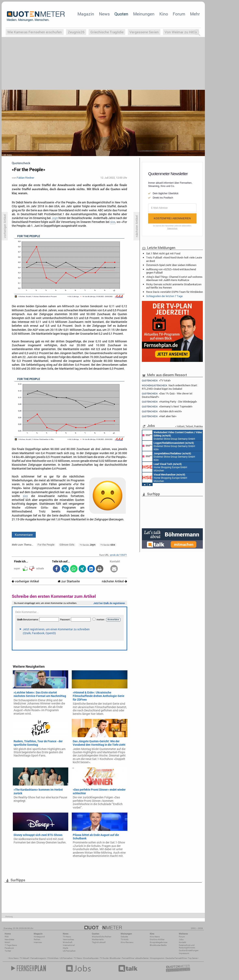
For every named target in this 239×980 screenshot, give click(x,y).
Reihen (37, 939)
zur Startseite (69, 581)
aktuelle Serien (142, 958)
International (69, 945)
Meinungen (144, 14)
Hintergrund (39, 937)
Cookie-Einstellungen (189, 950)
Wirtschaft (67, 942)
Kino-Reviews (127, 942)
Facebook (9, 948)
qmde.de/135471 (118, 555)
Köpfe (65, 948)
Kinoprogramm (157, 958)
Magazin (86, 14)
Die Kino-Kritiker (157, 939)
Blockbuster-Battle (158, 945)
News (104, 14)
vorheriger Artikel (25, 581)
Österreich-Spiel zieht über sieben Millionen (171, 265)
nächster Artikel (114, 581)
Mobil (7, 942)
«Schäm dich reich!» (162, 411)
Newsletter (9, 939)
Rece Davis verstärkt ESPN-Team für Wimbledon (174, 292)
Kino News (14, 958)
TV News (78, 958)
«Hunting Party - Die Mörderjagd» (169, 402)
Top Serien (193, 958)
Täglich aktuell (99, 942)
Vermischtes (68, 939)
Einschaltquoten (91, 958)
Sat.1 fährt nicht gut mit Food (163, 253)
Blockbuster (115, 958)
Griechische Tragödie (107, 32)
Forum (179, 14)
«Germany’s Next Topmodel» (167, 406)
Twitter (8, 951)
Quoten (121, 14)
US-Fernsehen (69, 951)
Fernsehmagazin (38, 958)
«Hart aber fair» (159, 416)
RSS (7, 937)
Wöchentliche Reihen (102, 937)
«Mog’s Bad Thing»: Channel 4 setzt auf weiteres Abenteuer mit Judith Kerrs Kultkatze (174, 278)
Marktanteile (98, 939)
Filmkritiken (53, 958)
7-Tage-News (11, 945)
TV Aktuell (24, 958)
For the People (46, 545)
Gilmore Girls (67, 545)
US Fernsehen (66, 958)
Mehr (195, 14)
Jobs (181, 939)
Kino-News (155, 937)
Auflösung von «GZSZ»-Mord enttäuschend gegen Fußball (171, 271)
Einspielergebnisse (159, 942)
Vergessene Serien (144, 32)
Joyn (55, 218)
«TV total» (156, 380)
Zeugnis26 (76, 32)
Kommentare (24, 535)
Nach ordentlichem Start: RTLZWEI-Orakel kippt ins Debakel (170, 387)
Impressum (184, 953)
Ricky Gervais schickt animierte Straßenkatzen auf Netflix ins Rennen (174, 286)
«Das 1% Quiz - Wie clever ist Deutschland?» (167, 395)
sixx (113, 222)
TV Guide (104, 958)
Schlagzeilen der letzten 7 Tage (164, 296)
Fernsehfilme (128, 958)
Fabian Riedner (25, 178)
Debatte (124, 937)
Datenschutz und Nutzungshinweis (187, 946)
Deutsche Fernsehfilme (176, 958)
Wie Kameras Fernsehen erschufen (35, 32)
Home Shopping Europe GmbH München (165, 467)
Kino (164, 14)
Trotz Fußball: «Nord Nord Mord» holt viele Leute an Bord (174, 259)
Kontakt (182, 942)
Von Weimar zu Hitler (181, 32)
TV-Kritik (125, 939)
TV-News (67, 937)
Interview (38, 942)
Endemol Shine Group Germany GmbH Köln (172, 435)
